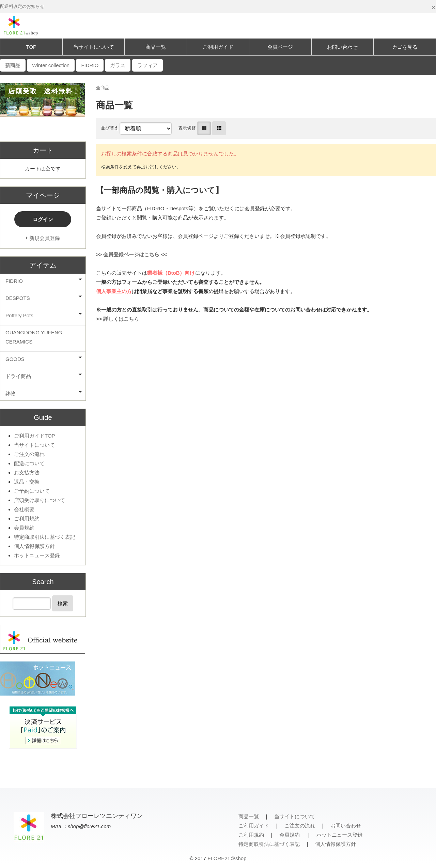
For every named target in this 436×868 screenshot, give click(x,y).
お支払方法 (27, 473)
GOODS (15, 359)
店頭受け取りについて (40, 500)
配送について (29, 463)
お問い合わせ (342, 47)
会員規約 (24, 528)
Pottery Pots (19, 315)
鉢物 (11, 393)
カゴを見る (405, 47)
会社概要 (24, 509)
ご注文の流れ (29, 454)
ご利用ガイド (218, 47)
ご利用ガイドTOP (35, 436)
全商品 (103, 88)
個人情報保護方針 (34, 546)
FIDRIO (14, 281)
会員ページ (280, 47)
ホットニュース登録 (37, 555)
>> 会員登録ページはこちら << (131, 254)
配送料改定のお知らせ (22, 6)
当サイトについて (94, 47)
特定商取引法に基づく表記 (45, 537)
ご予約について (32, 491)
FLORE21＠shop (227, 858)
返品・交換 (27, 482)
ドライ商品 (18, 376)
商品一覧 (156, 47)
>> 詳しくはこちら (118, 319)
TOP (32, 47)
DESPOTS (18, 298)
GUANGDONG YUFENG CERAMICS (34, 337)
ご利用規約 (27, 519)
